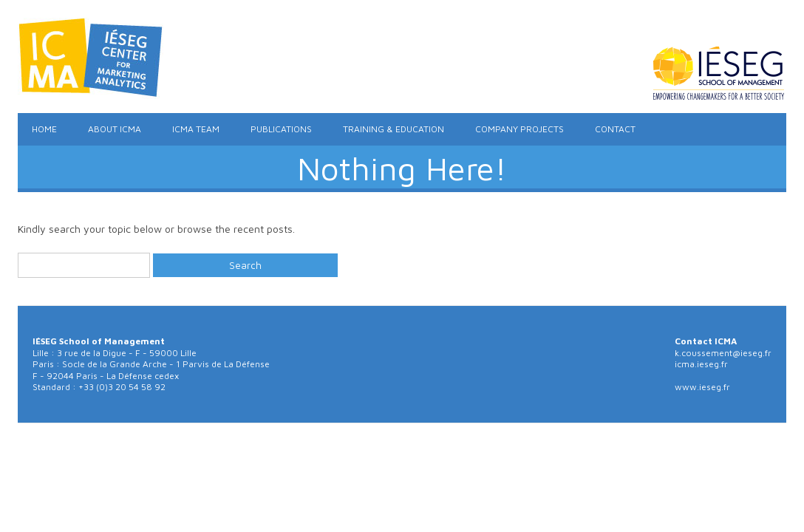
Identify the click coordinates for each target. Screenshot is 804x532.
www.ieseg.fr (702, 387)
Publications (281, 129)
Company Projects (519, 129)
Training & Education (394, 129)
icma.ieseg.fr (701, 364)
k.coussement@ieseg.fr (723, 353)
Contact (615, 129)
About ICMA (115, 129)
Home (44, 129)
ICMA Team (196, 129)
